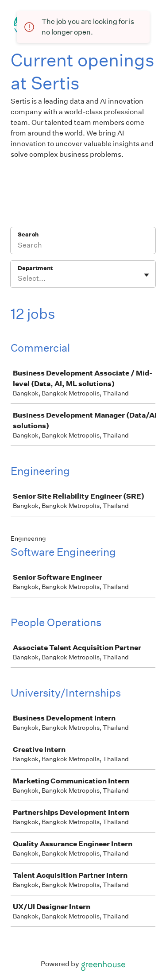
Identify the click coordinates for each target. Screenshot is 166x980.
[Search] (83, 246)
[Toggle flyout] (147, 275)
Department (35, 268)
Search (28, 234)
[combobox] (18, 279)
